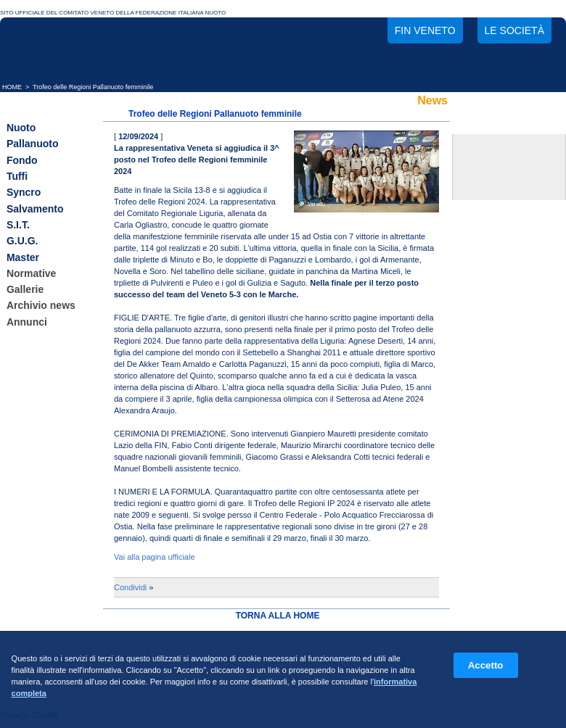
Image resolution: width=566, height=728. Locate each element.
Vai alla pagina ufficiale (155, 557)
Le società (514, 30)
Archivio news (41, 306)
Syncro (24, 193)
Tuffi (17, 176)
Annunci (27, 322)
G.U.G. (22, 241)
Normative (31, 273)
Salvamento (35, 209)
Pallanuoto (33, 144)
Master (23, 257)
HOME (12, 87)
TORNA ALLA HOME (278, 616)
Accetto (486, 665)
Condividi (130, 587)
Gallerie (25, 289)
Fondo (22, 160)
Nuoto (21, 128)
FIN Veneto (425, 30)
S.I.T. (18, 225)
